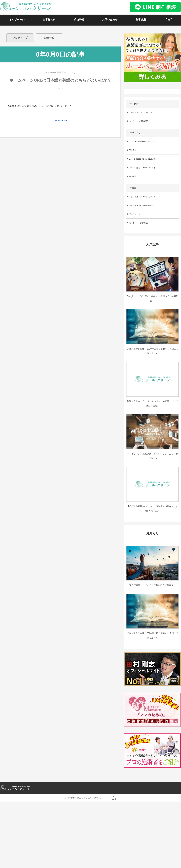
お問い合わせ (110, 20)
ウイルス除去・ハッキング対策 (142, 168)
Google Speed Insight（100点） (142, 159)
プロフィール (135, 214)
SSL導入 (133, 150)
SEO (60, 88)
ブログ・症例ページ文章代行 (141, 142)
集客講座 (141, 20)
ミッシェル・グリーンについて (142, 197)
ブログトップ (20, 38)
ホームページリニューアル (140, 112)
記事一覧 (49, 38)
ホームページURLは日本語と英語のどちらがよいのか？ (60, 80)
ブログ (168, 20)
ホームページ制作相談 (138, 223)
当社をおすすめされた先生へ (141, 205)
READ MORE (60, 121)
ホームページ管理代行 (138, 121)
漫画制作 (133, 176)
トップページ (17, 20)
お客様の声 (49, 20)
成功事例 (79, 20)
